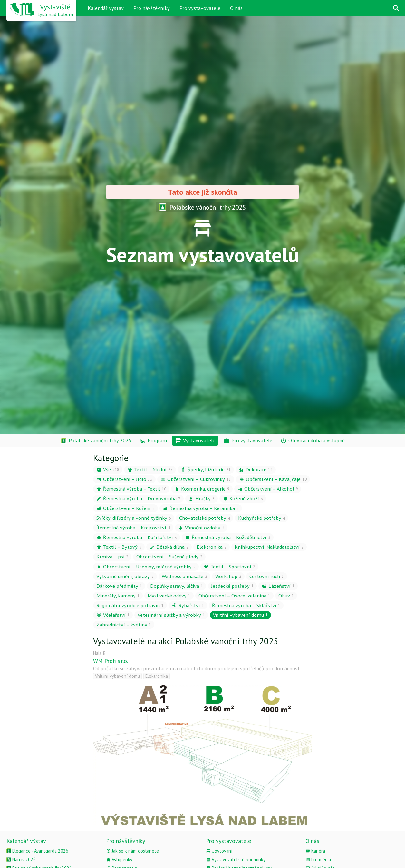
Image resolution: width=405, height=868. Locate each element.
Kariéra (315, 851)
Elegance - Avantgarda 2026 (37, 851)
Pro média (318, 859)
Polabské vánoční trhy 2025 (203, 207)
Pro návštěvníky (152, 8)
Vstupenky (119, 859)
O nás (236, 8)
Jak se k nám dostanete (132, 851)
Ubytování (219, 851)
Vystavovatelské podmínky (236, 859)
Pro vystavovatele (200, 8)
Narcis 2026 (21, 859)
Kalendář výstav (106, 8)
